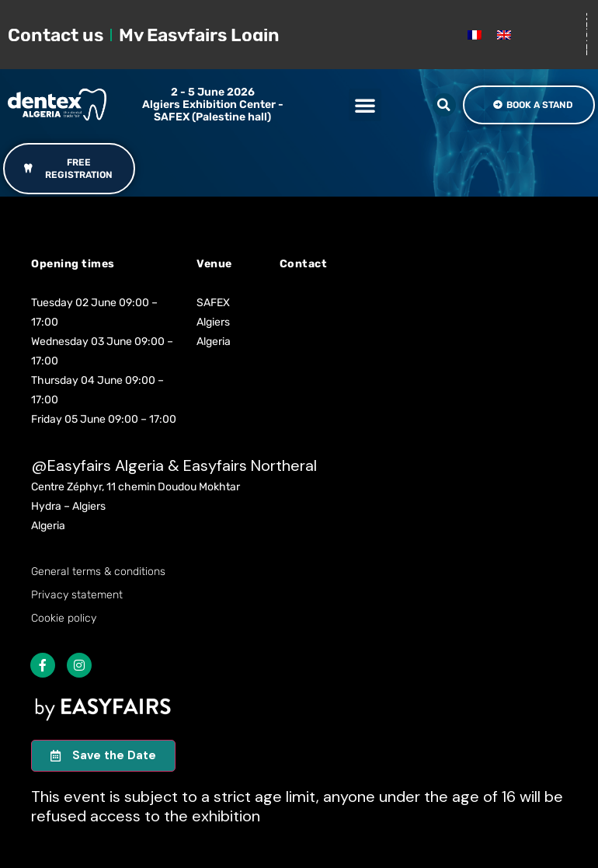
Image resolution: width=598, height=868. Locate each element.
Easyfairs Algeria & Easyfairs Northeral (182, 465)
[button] (365, 105)
